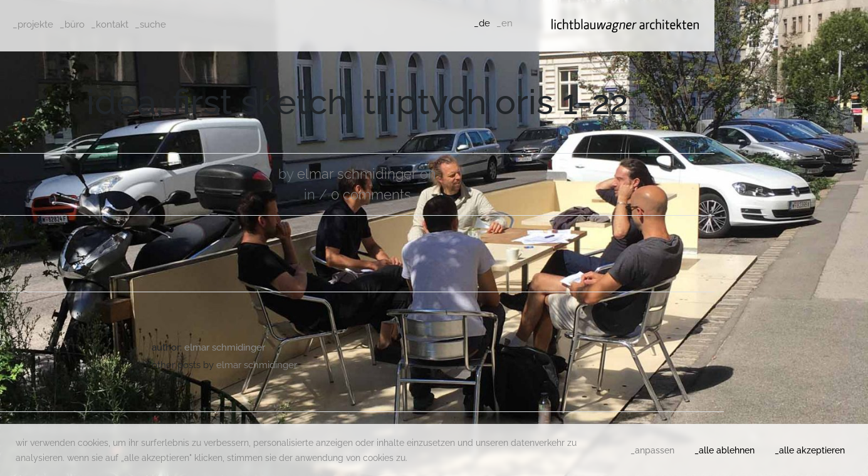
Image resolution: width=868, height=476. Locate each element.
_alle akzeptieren (810, 450)
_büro (72, 24)
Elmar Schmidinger (357, 174)
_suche (150, 24)
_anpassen (652, 450)
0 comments (371, 194)
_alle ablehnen (724, 450)
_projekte (33, 24)
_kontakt (110, 24)
